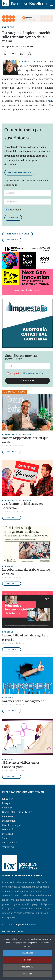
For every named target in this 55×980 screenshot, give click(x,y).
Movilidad (8, 834)
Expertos (8, 27)
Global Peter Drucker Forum (17, 812)
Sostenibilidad (10, 843)
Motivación (8, 829)
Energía (6, 803)
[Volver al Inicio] (25, 5)
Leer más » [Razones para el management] (12, 711)
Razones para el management (23, 701)
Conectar (13, 218)
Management (9, 821)
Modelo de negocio (12, 825)
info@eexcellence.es (25, 925)
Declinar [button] (27, 960)
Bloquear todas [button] (27, 967)
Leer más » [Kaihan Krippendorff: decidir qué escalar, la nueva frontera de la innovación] (12, 452)
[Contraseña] (27, 202)
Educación (8, 799)
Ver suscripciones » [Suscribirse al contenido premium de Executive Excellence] (19, 173)
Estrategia (12, 240)
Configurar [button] (27, 974)
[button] (52, 5)
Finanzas (7, 808)
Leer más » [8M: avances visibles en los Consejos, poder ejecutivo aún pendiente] (12, 777)
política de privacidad (32, 373)
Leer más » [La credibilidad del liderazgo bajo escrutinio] (12, 649)
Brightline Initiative (17, 234)
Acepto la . (26, 373)
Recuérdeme (13, 210)
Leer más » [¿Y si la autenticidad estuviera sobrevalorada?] (12, 518)
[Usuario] (27, 193)
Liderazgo (7, 816)
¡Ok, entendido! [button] (27, 953)
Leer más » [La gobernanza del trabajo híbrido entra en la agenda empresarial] (12, 583)
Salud (5, 838)
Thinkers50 (8, 847)
